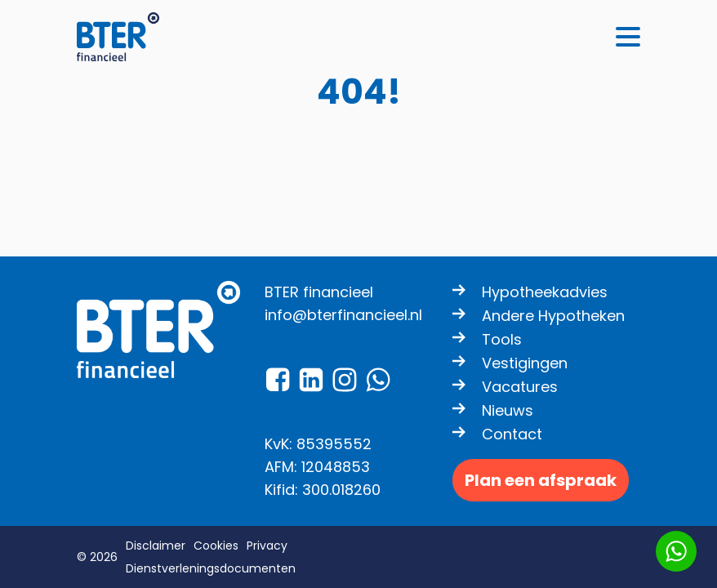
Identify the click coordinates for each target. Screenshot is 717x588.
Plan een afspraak (541, 480)
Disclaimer (156, 546)
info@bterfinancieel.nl (343, 315)
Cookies (216, 546)
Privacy (267, 546)
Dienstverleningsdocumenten (211, 568)
